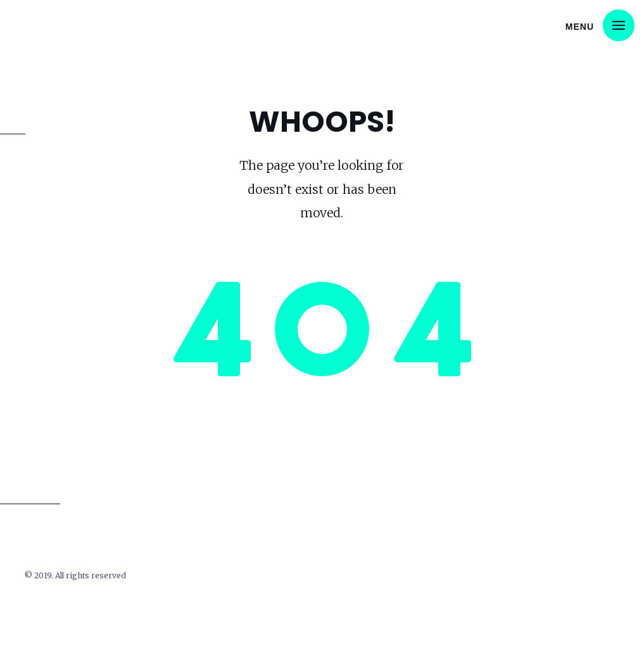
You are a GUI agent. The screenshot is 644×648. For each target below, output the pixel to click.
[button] (619, 25)
